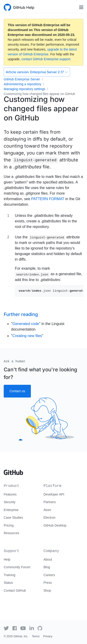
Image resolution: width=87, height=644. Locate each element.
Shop (47, 590)
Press (48, 583)
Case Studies (13, 518)
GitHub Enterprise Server (22, 79)
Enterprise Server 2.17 (37, 72)
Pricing (9, 525)
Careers (49, 575)
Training (10, 575)
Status (8, 583)
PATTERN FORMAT (48, 199)
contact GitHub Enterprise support (46, 59)
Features (10, 494)
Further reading (21, 314)
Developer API (54, 494)
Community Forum (17, 567)
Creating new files (27, 336)
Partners (50, 502)
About (48, 559)
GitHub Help (24, 7)
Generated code (26, 324)
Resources (11, 533)
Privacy (48, 636)
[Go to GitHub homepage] (13, 471)
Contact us (17, 391)
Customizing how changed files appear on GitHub (39, 94)
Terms (36, 636)
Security (10, 502)
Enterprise (11, 510)
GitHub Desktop (55, 525)
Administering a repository (23, 84)
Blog (47, 567)
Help (7, 559)
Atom (47, 510)
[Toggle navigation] (81, 7)
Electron (50, 518)
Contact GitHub (15, 590)
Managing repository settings (24, 89)
